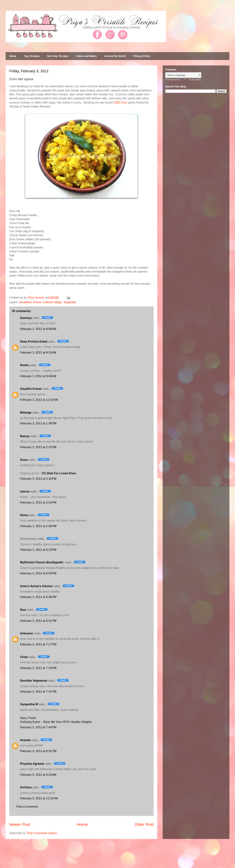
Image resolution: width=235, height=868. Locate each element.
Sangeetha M (29, 704)
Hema (24, 515)
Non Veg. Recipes (58, 56)
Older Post (144, 824)
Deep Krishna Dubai (34, 342)
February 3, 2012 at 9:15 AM (38, 353)
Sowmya (26, 318)
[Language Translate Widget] (183, 75)
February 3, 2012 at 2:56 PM (38, 526)
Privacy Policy (142, 56)
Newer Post (20, 824)
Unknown (27, 633)
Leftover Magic (53, 302)
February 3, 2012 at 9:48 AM (38, 376)
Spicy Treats (28, 718)
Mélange (26, 413)
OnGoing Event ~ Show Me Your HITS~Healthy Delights (56, 722)
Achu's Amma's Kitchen (36, 586)
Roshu (25, 365)
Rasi (23, 610)
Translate (191, 79)
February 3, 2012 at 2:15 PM (38, 447)
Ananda (25, 740)
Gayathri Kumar (31, 389)
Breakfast (25, 302)
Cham (24, 657)
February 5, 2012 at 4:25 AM (38, 775)
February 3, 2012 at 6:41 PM (38, 621)
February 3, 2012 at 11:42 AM (39, 400)
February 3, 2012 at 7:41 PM (38, 692)
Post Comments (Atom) (42, 833)
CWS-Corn (120, 102)
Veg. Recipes (32, 56)
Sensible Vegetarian (34, 681)
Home (13, 56)
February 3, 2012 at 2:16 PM (38, 479)
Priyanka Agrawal (32, 764)
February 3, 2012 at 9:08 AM (38, 329)
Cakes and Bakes (86, 56)
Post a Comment (27, 807)
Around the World (115, 56)
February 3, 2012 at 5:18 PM (38, 550)
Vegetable (70, 302)
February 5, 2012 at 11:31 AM (39, 798)
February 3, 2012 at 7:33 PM (38, 668)
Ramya (25, 436)
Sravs (24, 460)
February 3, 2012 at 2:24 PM (38, 503)
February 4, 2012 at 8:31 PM (38, 751)
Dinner (37, 302)
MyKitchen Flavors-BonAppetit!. (42, 562)
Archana (26, 787)
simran (25, 492)
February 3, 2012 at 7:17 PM (38, 644)
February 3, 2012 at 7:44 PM (38, 727)
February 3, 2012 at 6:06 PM (38, 573)
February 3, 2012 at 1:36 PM (38, 423)
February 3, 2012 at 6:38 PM (38, 597)
